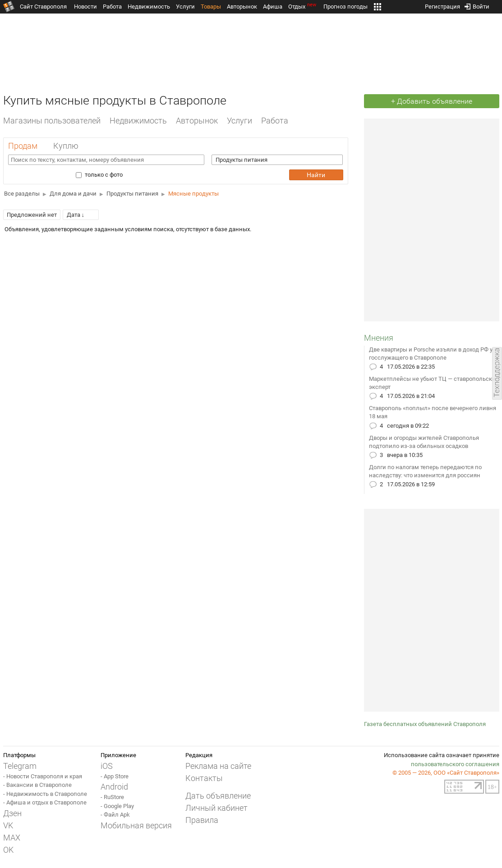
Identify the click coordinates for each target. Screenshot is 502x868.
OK (8, 850)
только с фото (101, 175)
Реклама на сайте (218, 766)
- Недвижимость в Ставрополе (45, 794)
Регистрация (442, 5)
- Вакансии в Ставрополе (37, 785)
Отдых (303, 7)
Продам (23, 146)
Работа (112, 7)
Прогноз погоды (345, 7)
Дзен (12, 813)
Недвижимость (149, 7)
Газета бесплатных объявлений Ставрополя (425, 724)
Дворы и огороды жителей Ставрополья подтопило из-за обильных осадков (424, 442)
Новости (85, 7)
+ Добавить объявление (432, 101)
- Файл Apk (115, 815)
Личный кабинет (216, 808)
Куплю (66, 146)
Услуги (185, 7)
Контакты (204, 778)
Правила (202, 820)
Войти (477, 5)
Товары (211, 7)
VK (8, 825)
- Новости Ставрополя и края (43, 776)
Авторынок (242, 7)
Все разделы (22, 194)
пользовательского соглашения (455, 764)
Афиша (273, 7)
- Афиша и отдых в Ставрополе (45, 802)
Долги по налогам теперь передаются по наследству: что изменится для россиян (425, 471)
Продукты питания (132, 194)
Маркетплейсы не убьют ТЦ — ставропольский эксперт (434, 383)
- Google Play (117, 806)
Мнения (379, 338)
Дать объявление (218, 796)
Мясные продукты (193, 194)
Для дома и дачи (73, 194)
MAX (12, 838)
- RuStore (112, 797)
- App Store (115, 776)
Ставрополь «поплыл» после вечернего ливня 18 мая (433, 412)
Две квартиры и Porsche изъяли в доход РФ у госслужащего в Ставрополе (431, 354)
